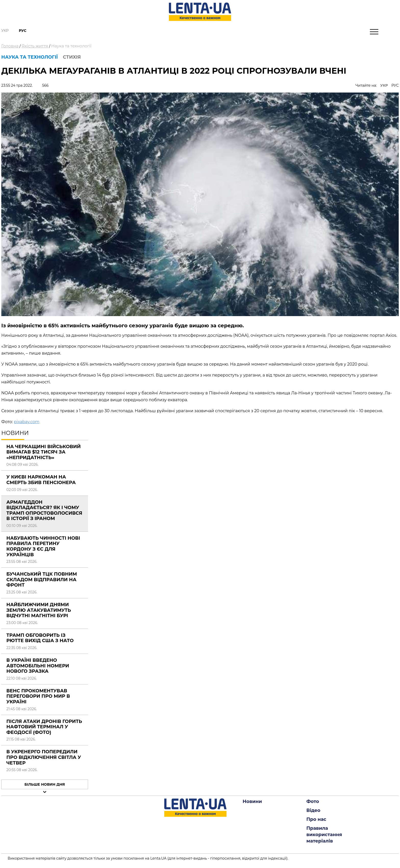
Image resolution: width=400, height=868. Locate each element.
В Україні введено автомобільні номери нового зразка (38, 666)
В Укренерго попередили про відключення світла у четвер (44, 757)
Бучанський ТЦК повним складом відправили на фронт (42, 580)
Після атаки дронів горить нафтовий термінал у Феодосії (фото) (44, 727)
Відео (313, 810)
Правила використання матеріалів (324, 835)
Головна (10, 46)
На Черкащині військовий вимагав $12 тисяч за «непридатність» (43, 452)
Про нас (316, 819)
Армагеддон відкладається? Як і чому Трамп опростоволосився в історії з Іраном (44, 510)
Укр (5, 31)
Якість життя (35, 46)
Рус (23, 31)
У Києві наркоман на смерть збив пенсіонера (41, 480)
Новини (252, 801)
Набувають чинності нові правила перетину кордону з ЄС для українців (43, 546)
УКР (384, 85)
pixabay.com (27, 422)
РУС (395, 85)
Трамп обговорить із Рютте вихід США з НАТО (40, 638)
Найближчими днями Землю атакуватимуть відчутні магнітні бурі (39, 610)
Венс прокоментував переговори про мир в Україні (38, 696)
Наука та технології (71, 46)
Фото (313, 801)
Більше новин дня (45, 784)
